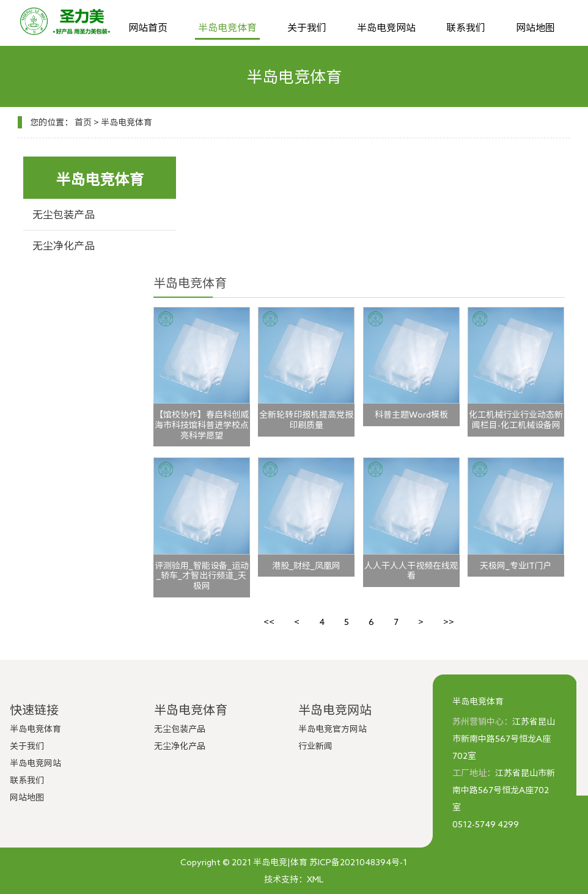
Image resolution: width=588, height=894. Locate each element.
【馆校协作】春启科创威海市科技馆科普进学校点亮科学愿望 (202, 425)
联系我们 (466, 28)
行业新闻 (315, 746)
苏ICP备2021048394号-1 (358, 862)
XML (315, 879)
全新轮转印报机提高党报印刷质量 (306, 420)
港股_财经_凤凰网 (306, 566)
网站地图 (535, 28)
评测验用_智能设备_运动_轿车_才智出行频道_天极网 (202, 576)
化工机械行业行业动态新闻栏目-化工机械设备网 (516, 420)
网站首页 (148, 28)
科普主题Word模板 (411, 415)
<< (269, 622)
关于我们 (307, 28)
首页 (83, 122)
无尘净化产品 (64, 246)
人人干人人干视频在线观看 (411, 571)
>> (449, 622)
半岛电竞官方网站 (333, 729)
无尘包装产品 (64, 214)
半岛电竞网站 (386, 28)
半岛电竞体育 (227, 28)
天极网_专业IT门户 (516, 566)
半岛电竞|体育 (280, 862)
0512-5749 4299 (486, 824)
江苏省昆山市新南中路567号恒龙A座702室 (504, 739)
